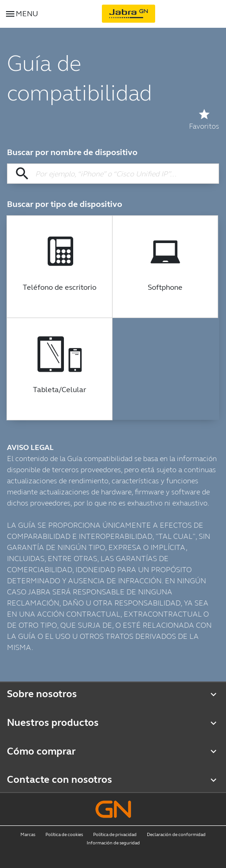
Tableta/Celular (60, 390)
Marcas (28, 835)
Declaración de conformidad (176, 835)
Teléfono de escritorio (60, 287)
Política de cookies (64, 835)
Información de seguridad (113, 843)
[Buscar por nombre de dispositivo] (113, 174)
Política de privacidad (115, 835)
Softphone (165, 287)
